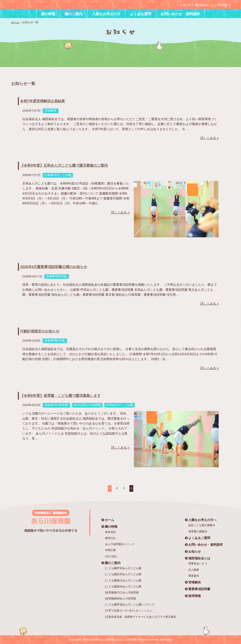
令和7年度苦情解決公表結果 (43, 101)
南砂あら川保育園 (56, 405)
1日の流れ (111, 556)
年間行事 (110, 550)
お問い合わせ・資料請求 (180, 14)
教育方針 (110, 538)
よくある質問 (141, 14)
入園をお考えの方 (106, 14)
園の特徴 (48, 14)
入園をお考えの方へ (201, 520)
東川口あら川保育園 (87, 405)
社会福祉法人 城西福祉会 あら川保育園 (39, 4)
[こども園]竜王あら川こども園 (123, 580)
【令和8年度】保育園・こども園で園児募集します (60, 396)
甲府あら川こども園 (119, 405)
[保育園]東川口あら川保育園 (122, 593)
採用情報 (222, 5)
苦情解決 (50, 111)
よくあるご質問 (198, 538)
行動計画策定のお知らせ (40, 331)
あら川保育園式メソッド (120, 544)
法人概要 (194, 570)
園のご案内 (74, 14)
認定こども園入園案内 (202, 525)
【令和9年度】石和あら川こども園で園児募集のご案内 (64, 165)
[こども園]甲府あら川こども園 (123, 568)
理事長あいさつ (198, 564)
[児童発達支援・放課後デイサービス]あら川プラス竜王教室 (141, 617)
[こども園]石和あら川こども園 (123, 574)
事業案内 (194, 576)
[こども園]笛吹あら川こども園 (123, 587)
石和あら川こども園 (58, 175)
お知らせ (185, 5)
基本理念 (110, 532)
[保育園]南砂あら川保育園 (121, 599)
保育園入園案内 (198, 531)
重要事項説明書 (57, 276)
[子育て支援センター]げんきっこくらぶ (129, 611)
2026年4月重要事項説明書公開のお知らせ (54, 267)
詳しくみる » (210, 138)
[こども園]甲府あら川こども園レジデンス (130, 605)
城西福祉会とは (204, 5)
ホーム (15, 22)
